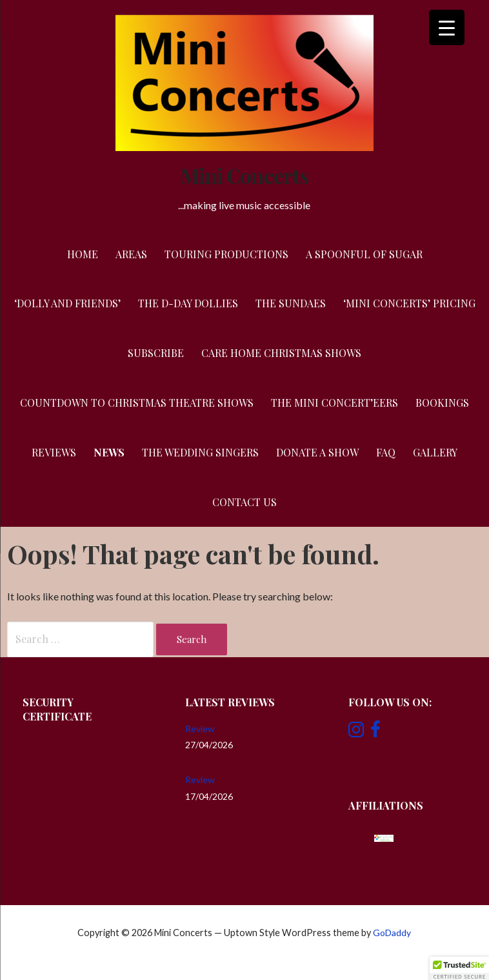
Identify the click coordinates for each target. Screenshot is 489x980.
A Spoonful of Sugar (364, 254)
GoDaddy (392, 933)
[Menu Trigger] (447, 27)
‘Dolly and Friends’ (67, 303)
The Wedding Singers (200, 452)
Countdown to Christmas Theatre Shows (137, 403)
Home (83, 254)
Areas (131, 254)
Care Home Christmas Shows (281, 353)
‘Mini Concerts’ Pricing (409, 303)
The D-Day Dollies (188, 303)
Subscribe (156, 353)
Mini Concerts (245, 175)
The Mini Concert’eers (334, 403)
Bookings (442, 403)
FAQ (386, 452)
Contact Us (245, 502)
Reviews (54, 452)
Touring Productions (226, 254)
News (109, 452)
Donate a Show (317, 452)
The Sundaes (291, 303)
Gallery (435, 452)
